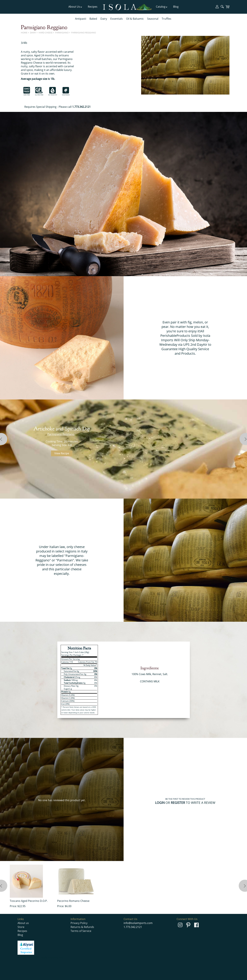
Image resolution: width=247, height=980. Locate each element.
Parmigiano (62, 33)
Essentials (117, 19)
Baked (93, 19)
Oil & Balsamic (135, 19)
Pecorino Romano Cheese (73, 901)
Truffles (166, 19)
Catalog (162, 7)
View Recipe (62, 453)
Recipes (93, 7)
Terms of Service (81, 931)
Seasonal (153, 19)
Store (21, 927)
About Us (75, 7)
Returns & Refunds (82, 927)
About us (23, 923)
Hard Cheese (46, 33)
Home (24, 33)
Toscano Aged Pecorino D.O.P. (29, 901)
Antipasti (81, 19)
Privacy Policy (79, 923)
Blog (176, 7)
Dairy (104, 19)
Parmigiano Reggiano (84, 33)
